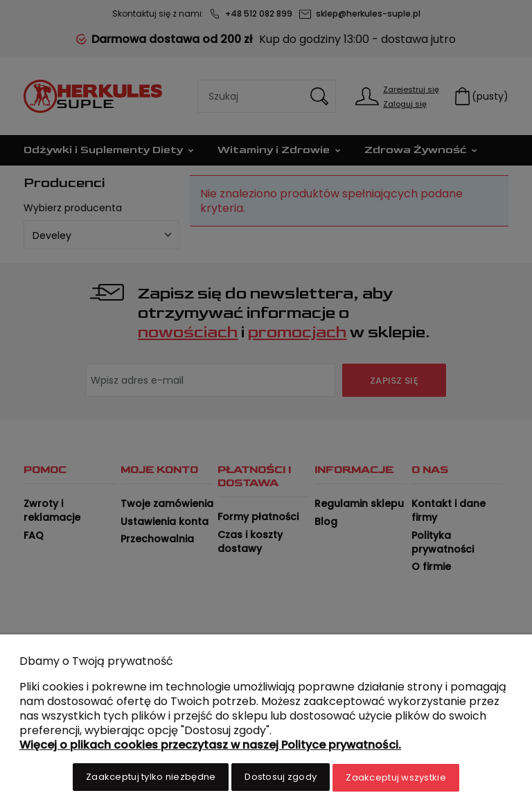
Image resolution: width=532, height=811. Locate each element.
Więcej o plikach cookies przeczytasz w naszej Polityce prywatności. (210, 746)
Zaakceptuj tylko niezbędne (151, 777)
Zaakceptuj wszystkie (396, 777)
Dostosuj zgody (281, 777)
